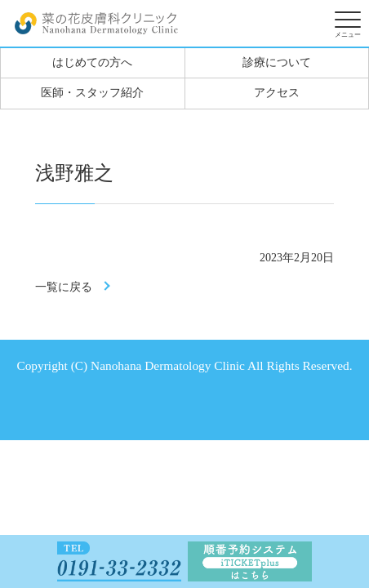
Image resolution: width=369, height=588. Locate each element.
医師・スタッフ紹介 (92, 93)
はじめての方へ (92, 62)
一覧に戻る (64, 287)
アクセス (277, 93)
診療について (277, 62)
